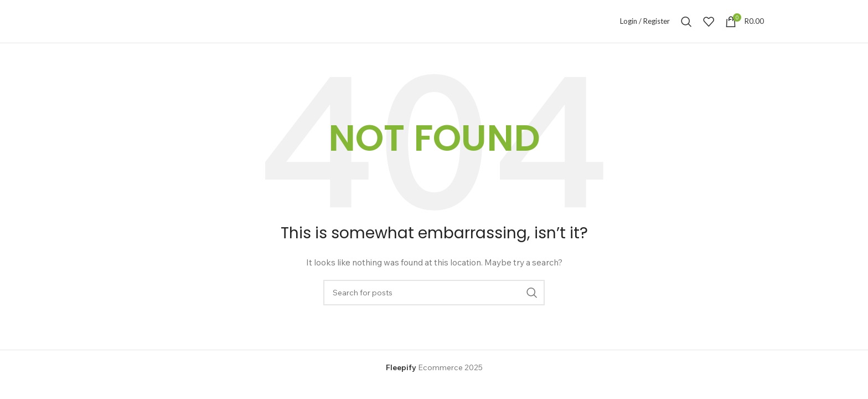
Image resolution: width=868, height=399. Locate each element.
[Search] (686, 22)
